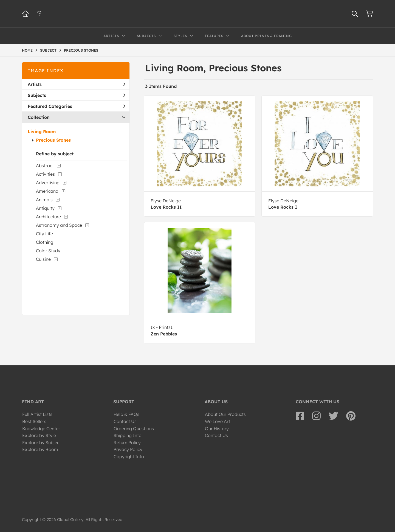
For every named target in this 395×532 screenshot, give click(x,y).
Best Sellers (34, 421)
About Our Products (225, 414)
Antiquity (45, 208)
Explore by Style (39, 435)
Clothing (45, 242)
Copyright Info (129, 457)
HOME (27, 50)
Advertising (48, 183)
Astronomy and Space (59, 225)
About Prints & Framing (266, 36)
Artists (77, 84)
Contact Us (125, 421)
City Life (44, 234)
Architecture (48, 217)
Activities (45, 174)
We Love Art (218, 421)
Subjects (77, 95)
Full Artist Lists (37, 414)
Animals (44, 200)
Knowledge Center (41, 429)
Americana (47, 191)
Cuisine (43, 259)
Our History (217, 429)
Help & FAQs (126, 414)
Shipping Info (128, 435)
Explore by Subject (42, 443)
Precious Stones (53, 140)
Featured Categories (77, 106)
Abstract (45, 166)
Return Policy (127, 443)
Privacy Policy (128, 449)
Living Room (42, 131)
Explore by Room (40, 449)
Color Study (48, 251)
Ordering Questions (134, 429)
